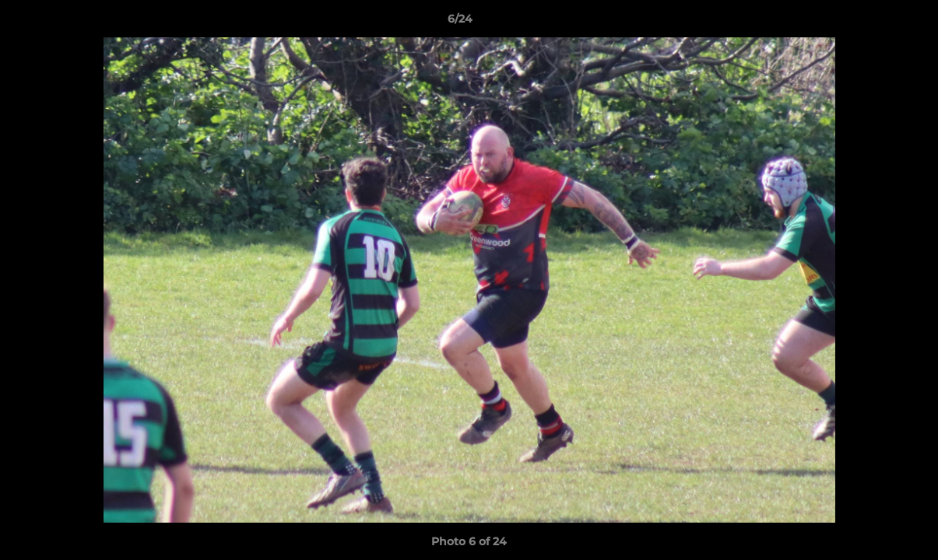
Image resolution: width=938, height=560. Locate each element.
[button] (873, 23)
